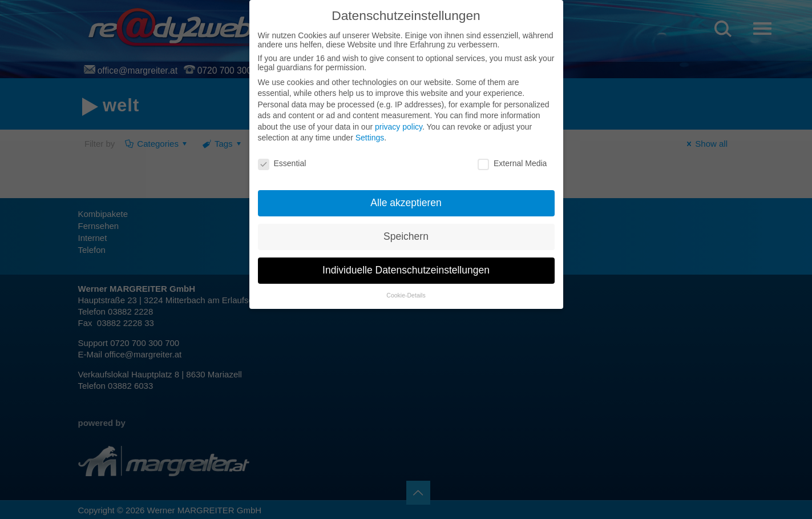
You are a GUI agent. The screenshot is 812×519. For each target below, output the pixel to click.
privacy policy (399, 127)
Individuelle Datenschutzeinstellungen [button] (406, 270)
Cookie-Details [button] (406, 295)
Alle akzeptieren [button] (406, 203)
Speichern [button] (406, 236)
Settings (370, 138)
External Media (512, 163)
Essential (282, 163)
